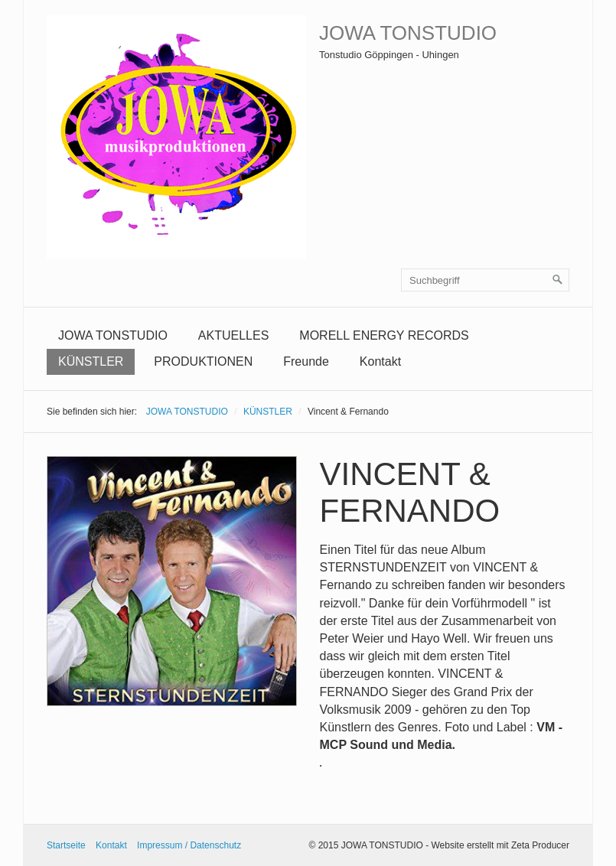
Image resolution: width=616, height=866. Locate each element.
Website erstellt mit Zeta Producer (500, 845)
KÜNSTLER (91, 361)
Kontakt (380, 361)
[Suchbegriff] (485, 280)
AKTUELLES (233, 335)
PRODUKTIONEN (203, 361)
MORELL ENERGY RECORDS (384, 335)
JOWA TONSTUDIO (408, 33)
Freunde (306, 361)
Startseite (66, 845)
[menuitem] (113, 336)
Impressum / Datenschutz (189, 845)
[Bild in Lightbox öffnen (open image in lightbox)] (172, 581)
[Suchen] (558, 280)
